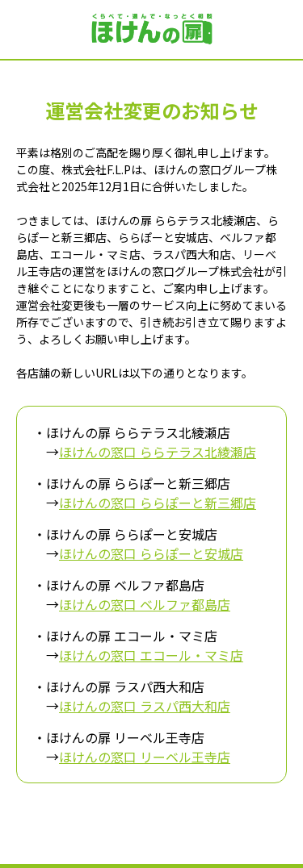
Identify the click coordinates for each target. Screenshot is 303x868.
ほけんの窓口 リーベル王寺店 (145, 757)
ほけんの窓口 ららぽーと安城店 (151, 553)
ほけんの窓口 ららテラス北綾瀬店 (158, 452)
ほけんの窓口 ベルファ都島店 (145, 604)
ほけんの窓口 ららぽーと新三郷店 (158, 503)
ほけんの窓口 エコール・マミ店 (151, 655)
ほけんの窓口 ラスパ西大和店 (145, 706)
